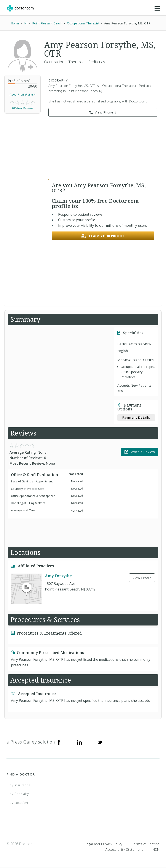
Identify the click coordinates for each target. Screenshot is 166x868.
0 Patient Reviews (23, 108)
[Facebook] (59, 742)
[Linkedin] (80, 742)
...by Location (17, 803)
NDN (156, 850)
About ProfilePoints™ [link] (23, 95)
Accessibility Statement (124, 850)
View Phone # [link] (103, 113)
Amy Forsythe (58, 576)
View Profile (142, 578)
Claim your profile (103, 236)
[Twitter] (100, 742)
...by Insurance (18, 785)
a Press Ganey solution (31, 742)
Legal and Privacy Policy (104, 844)
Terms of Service (146, 844)
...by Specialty (18, 794)
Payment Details (136, 418)
